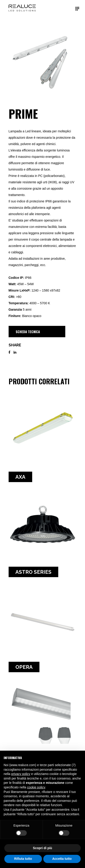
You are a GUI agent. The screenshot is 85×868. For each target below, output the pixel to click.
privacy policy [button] (21, 774)
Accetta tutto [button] (62, 859)
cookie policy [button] (36, 787)
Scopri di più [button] (42, 848)
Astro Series (33, 572)
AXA (20, 477)
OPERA (24, 667)
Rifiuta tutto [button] (23, 859)
